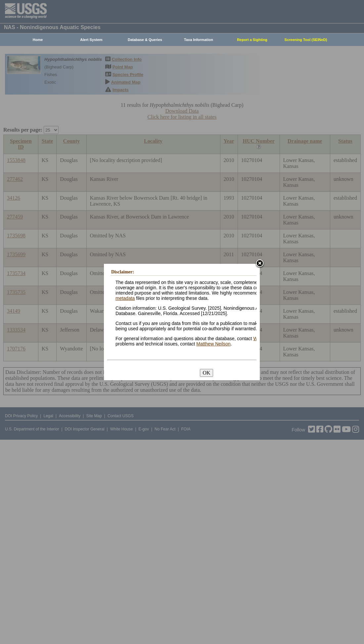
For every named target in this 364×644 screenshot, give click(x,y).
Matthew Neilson (213, 344)
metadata (125, 298)
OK (206, 373)
